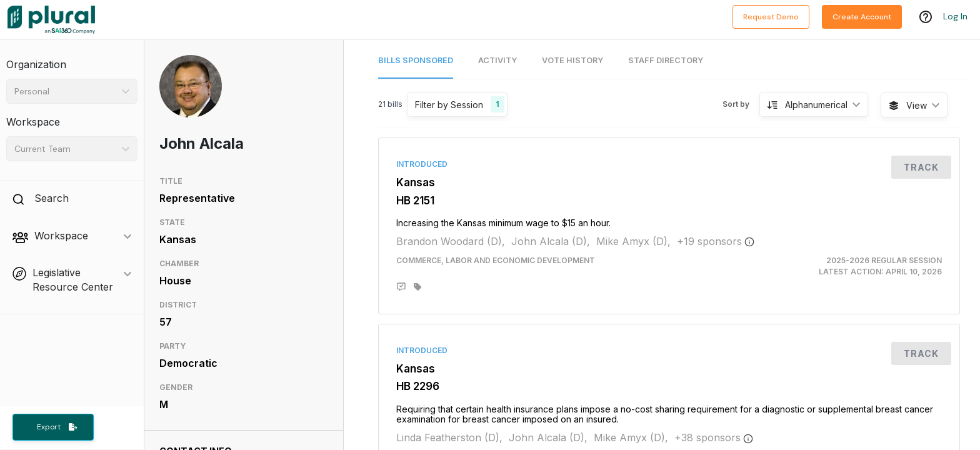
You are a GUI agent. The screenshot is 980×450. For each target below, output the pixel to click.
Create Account (862, 17)
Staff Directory (666, 60)
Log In (955, 17)
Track (921, 167)
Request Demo (771, 17)
